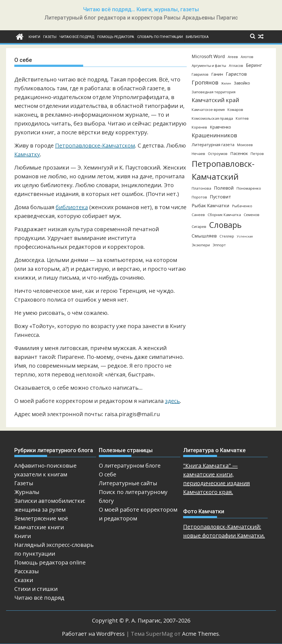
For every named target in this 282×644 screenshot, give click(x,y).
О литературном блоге (130, 466)
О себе (108, 474)
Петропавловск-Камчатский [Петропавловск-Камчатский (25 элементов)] (223, 170)
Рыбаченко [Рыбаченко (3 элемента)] (242, 206)
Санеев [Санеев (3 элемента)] (198, 215)
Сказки (24, 580)
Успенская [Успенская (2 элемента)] (245, 236)
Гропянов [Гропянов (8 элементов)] (205, 82)
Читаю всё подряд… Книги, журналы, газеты (141, 9)
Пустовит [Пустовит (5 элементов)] (220, 197)
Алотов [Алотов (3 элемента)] (247, 57)
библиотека (72, 207)
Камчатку (27, 154)
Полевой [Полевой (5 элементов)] (224, 188)
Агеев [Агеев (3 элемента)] (233, 57)
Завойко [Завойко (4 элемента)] (242, 83)
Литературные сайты (128, 483)
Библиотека (197, 37)
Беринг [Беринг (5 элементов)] (254, 65)
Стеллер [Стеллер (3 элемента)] (227, 236)
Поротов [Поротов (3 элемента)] (199, 197)
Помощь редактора (116, 37)
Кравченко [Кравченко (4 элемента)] (220, 127)
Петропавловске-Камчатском (95, 145)
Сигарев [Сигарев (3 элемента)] (199, 227)
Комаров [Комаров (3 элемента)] (235, 110)
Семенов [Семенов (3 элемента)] (252, 215)
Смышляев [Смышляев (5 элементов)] (204, 236)
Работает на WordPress (93, 634)
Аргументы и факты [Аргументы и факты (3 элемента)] (209, 66)
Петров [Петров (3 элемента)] (257, 154)
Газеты (50, 37)
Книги (34, 37)
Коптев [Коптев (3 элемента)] (242, 118)
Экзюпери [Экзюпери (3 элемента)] (201, 245)
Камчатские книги (39, 527)
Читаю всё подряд (77, 37)
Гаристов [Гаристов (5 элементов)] (236, 74)
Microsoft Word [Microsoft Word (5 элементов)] (208, 56)
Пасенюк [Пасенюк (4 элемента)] (239, 153)
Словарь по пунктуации (160, 37)
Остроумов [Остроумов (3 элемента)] (218, 154)
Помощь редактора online (50, 562)
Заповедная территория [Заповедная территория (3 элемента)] (214, 92)
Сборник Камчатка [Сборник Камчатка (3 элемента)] (224, 215)
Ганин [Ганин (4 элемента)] (217, 74)
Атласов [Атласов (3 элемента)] (236, 66)
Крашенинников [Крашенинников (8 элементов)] (214, 135)
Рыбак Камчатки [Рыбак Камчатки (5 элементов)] (211, 205)
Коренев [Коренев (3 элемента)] (199, 127)
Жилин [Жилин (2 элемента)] (226, 83)
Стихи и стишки (36, 589)
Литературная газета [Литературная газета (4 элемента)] (213, 144)
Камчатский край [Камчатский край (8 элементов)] (215, 100)
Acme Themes (200, 634)
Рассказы (27, 571)
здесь (172, 401)
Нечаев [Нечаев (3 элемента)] (198, 154)
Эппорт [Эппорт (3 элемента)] (219, 245)
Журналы (27, 492)
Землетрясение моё (41, 518)
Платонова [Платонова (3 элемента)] (201, 188)
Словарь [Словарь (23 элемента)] (225, 225)
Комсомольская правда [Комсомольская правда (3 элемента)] (212, 118)
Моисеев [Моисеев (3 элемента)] (245, 145)
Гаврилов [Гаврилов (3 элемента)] (200, 74)
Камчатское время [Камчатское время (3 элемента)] (208, 110)
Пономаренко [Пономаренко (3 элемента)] (249, 188)
